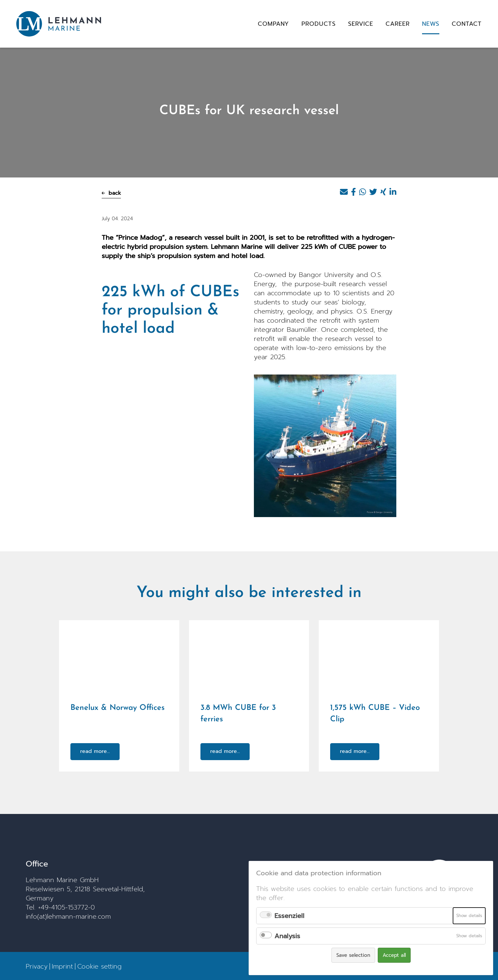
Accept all (394, 955)
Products (319, 24)
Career (398, 24)
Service (361, 24)
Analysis (287, 936)
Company (273, 24)
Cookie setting (99, 966)
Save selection (353, 955)
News (431, 24)
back (111, 193)
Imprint (62, 966)
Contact (467, 24)
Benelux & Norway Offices (117, 708)
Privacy (37, 966)
